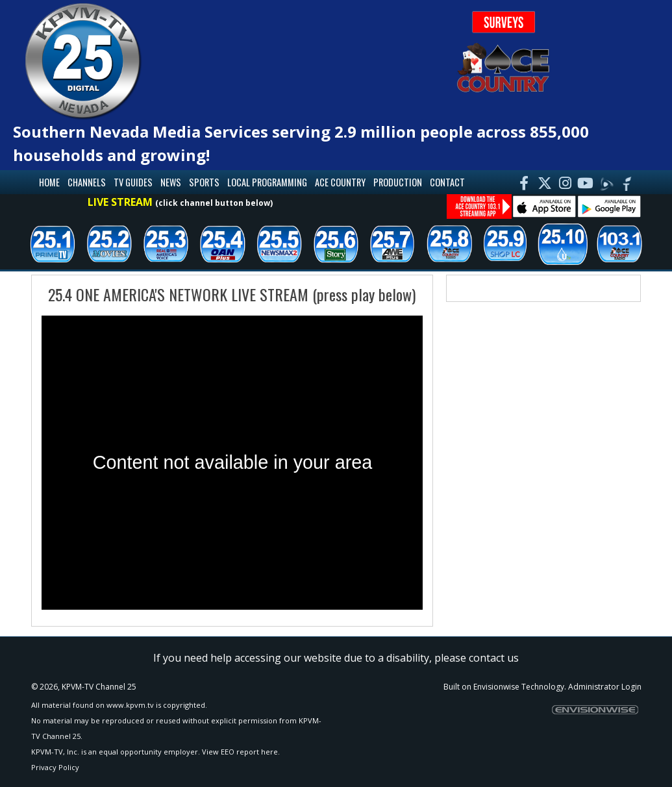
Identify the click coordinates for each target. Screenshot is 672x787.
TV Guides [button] (133, 182)
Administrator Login (605, 687)
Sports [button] (204, 182)
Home (49, 182)
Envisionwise (496, 687)
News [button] (171, 182)
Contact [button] (447, 182)
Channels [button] (87, 182)
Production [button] (398, 182)
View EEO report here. (241, 752)
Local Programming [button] (267, 182)
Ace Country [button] (340, 182)
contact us (494, 658)
